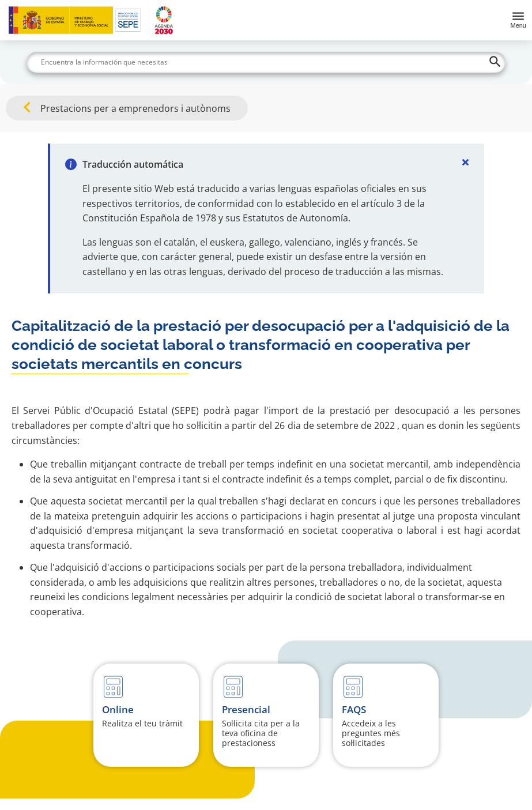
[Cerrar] (466, 162)
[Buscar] (266, 62)
